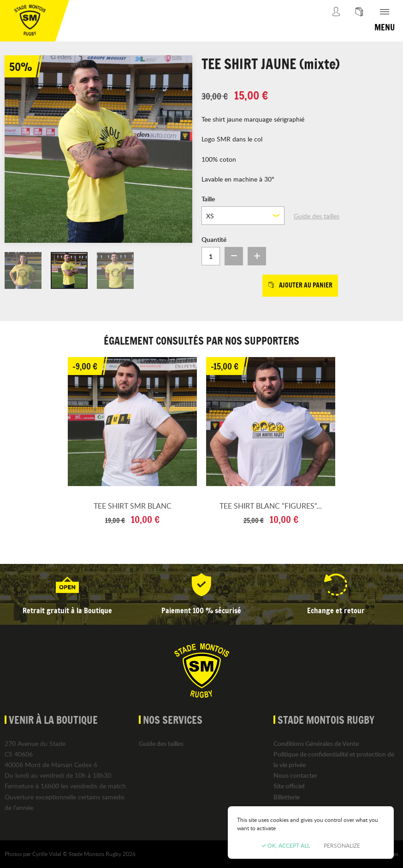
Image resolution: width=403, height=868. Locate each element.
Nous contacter (295, 775)
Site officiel (289, 786)
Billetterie (287, 797)
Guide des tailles (317, 216)
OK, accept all (286, 845)
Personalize (342, 845)
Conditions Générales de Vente (316, 743)
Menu (385, 27)
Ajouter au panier (300, 285)
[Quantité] (211, 256)
